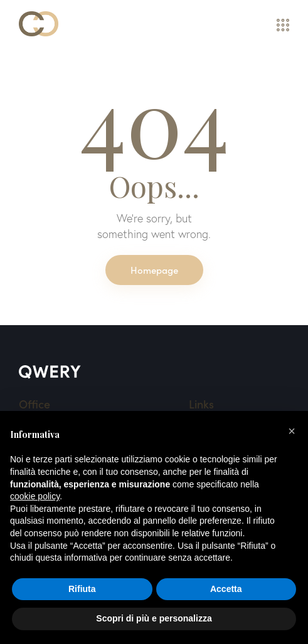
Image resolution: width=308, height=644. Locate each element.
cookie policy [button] (35, 496)
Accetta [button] (226, 589)
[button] (292, 431)
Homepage (154, 270)
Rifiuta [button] (82, 589)
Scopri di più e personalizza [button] (154, 618)
